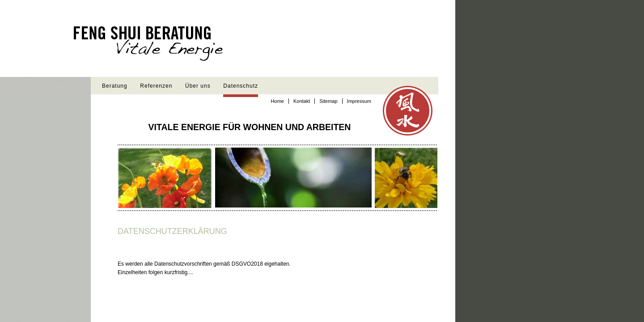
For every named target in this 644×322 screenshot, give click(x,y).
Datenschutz (241, 86)
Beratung (115, 86)
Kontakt (302, 101)
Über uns (198, 86)
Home (278, 101)
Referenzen (156, 86)
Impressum (359, 101)
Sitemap (328, 101)
